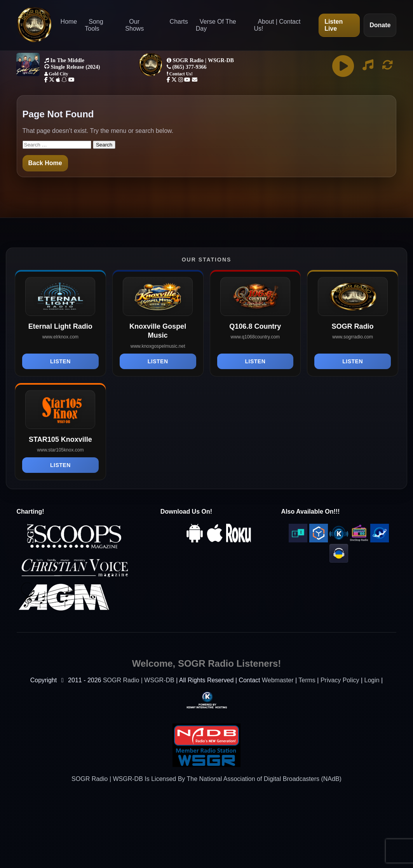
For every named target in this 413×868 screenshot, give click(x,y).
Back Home (45, 163)
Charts (179, 22)
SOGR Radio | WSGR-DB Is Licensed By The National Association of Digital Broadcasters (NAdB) (206, 779)
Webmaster (278, 680)
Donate (380, 25)
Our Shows (134, 25)
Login (372, 680)
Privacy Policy (340, 680)
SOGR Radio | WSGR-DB (139, 680)
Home (69, 22)
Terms (307, 680)
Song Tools (94, 25)
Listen (60, 361)
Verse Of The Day (216, 25)
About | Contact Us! (277, 25)
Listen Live (334, 25)
